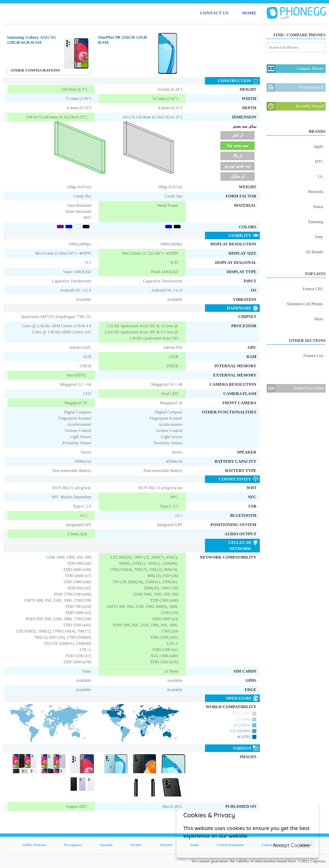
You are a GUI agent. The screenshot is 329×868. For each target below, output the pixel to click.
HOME (249, 13)
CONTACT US (214, 13)
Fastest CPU (313, 289)
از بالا (237, 156)
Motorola (315, 192)
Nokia (318, 207)
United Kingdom (230, 845)
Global (306, 845)
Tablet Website (34, 845)
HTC (319, 162)
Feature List (313, 356)
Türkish (166, 845)
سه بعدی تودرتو (238, 166)
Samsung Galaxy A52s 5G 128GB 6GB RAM (31, 40)
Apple (318, 146)
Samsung (316, 222)
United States (272, 845)
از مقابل (237, 176)
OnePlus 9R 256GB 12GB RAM (123, 40)
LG (320, 177)
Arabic (136, 845)
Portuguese (73, 845)
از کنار (237, 135)
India (194, 845)
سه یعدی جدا (237, 145)
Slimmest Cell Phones (305, 304)
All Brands (314, 252)
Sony (319, 237)
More (319, 319)
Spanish (106, 845)
